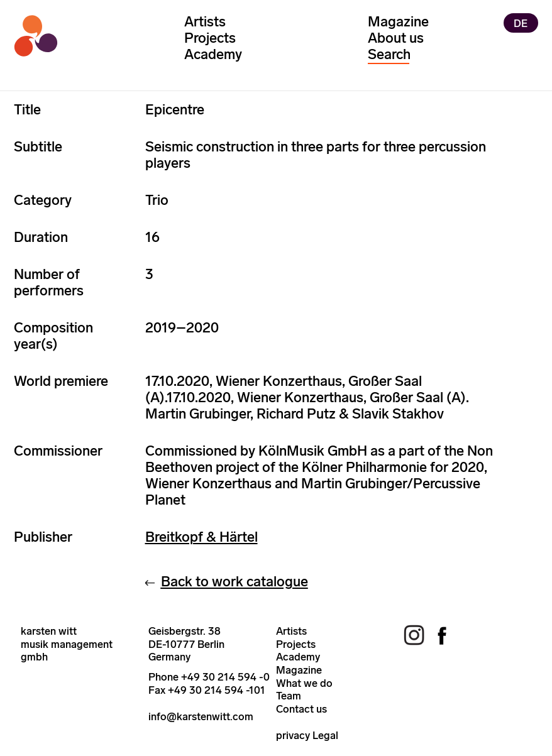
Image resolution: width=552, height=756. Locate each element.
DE (521, 23)
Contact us (301, 709)
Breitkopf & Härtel (201, 537)
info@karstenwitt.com (201, 716)
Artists (205, 22)
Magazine (398, 22)
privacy (293, 735)
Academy (213, 54)
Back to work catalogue (235, 582)
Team (289, 696)
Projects (210, 38)
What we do (304, 683)
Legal (325, 735)
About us (396, 38)
